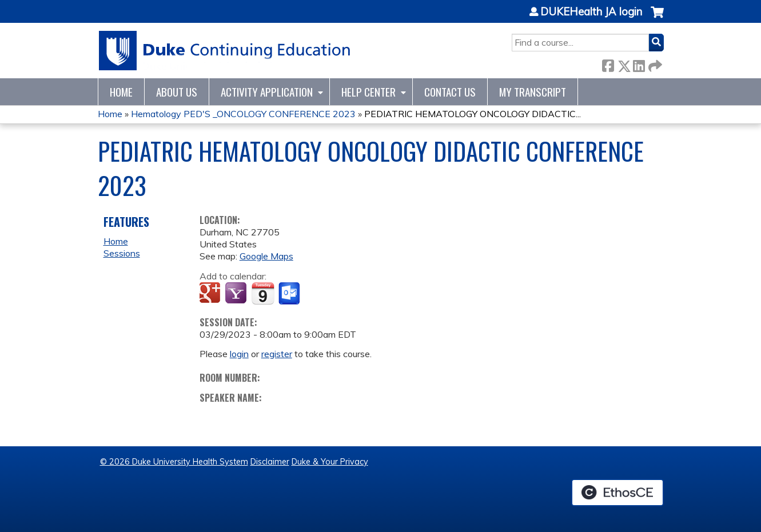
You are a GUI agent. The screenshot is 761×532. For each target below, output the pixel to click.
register (277, 354)
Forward (654, 64)
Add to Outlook (290, 294)
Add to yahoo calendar (237, 294)
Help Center (368, 92)
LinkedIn (639, 64)
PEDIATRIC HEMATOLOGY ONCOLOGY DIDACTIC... (473, 114)
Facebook (608, 64)
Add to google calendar (211, 294)
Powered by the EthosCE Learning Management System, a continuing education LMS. (617, 493)
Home (121, 92)
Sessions (122, 253)
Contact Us (450, 92)
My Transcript (533, 92)
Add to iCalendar (263, 293)
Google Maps (266, 256)
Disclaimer (270, 462)
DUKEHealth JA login (591, 12)
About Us (177, 92)
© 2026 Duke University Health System (174, 462)
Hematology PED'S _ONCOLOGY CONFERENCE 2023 (243, 114)
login (239, 354)
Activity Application (267, 92)
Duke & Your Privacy (330, 462)
